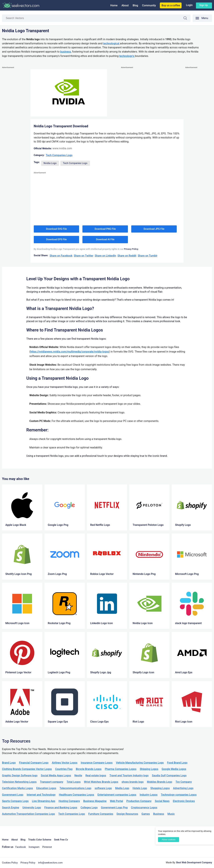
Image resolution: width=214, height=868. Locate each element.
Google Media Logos (174, 769)
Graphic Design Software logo (20, 775)
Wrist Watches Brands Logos (101, 782)
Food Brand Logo (177, 763)
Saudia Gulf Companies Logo (169, 775)
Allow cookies (169, 840)
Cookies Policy (10, 863)
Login (189, 5)
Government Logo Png (114, 808)
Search (187, 19)
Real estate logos (96, 775)
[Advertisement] (15, 119)
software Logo (103, 788)
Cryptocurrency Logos (144, 808)
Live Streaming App (44, 801)
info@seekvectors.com (50, 863)
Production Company (139, 801)
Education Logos (46, 788)
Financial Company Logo (34, 763)
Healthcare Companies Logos (76, 795)
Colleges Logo (89, 808)
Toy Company (184, 782)
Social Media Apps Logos (56, 775)
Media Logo (122, 788)
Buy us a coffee (171, 5)
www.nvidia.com (62, 148)
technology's (127, 56)
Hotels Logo (140, 788)
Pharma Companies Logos (121, 769)
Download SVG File (56, 229)
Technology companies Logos (179, 795)
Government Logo (13, 795)
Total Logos (74, 782)
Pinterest (47, 847)
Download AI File (105, 239)
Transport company (52, 782)
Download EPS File (56, 239)
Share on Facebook (61, 256)
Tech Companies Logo (59, 155)
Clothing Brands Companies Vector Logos (27, 769)
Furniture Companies (101, 814)
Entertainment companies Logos (117, 795)
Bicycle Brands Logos (89, 769)
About (125, 5)
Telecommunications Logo (75, 788)
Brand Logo (9, 763)
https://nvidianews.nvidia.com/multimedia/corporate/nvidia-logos (70, 352)
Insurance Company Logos (97, 763)
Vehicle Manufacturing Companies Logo (140, 763)
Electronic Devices (184, 801)
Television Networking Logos (19, 782)
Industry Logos (149, 795)
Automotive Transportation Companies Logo (29, 814)
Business (159, 814)
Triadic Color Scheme (40, 840)
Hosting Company (69, 801)
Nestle (78, 775)
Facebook (21, 847)
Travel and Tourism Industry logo (129, 775)
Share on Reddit (127, 256)
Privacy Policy (28, 863)
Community (149, 5)
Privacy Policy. (131, 249)
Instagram (34, 847)
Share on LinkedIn (105, 256)
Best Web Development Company (194, 863)
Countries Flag (64, 769)
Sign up (204, 5)
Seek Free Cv (61, 840)
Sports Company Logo (15, 801)
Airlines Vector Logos (65, 763)
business (66, 52)
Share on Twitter (84, 256)
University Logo (32, 808)
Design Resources (127, 814)
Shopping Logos (160, 788)
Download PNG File (105, 229)
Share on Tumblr (148, 256)
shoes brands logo (132, 782)
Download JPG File (154, 229)
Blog (135, 5)
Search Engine (11, 808)
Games (146, 814)
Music (171, 814)
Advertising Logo (183, 788)
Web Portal (116, 801)
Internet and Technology (41, 795)
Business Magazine (95, 801)
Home (114, 5)
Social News (162, 801)
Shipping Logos (149, 769)
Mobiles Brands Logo (160, 782)
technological (112, 43)
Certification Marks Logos (17, 788)
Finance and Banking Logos (61, 808)
